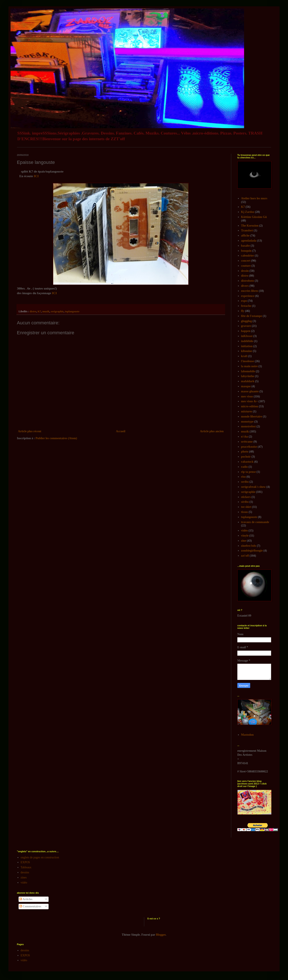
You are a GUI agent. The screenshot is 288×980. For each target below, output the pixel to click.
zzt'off (245, 556)
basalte (246, 246)
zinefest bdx (249, 546)
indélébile (247, 341)
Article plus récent (30, 431)
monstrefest (249, 426)
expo (244, 301)
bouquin (246, 251)
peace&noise (249, 447)
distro (33, 311)
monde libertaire (252, 417)
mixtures (247, 411)
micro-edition (250, 406)
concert (246, 261)
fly (243, 311)
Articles (26, 899)
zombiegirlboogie (252, 551)
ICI (37, 176)
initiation (247, 346)
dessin (245, 271)
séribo (245, 502)
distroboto (248, 281)
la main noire (249, 366)
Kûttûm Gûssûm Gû (254, 217)
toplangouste (72, 311)
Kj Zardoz (248, 212)
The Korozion (250, 226)
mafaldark (248, 381)
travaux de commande (255, 522)
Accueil (121, 431)
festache (246, 306)
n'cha (245, 437)
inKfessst (247, 336)
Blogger (161, 935)
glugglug (247, 321)
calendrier (248, 256)
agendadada (249, 241)
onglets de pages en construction (40, 857)
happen (246, 331)
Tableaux (26, 867)
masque (246, 386)
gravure (246, 326)
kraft (244, 356)
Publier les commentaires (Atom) (56, 438)
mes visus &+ (250, 401)
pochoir (246, 457)
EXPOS (25, 862)
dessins (25, 872)
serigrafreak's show (253, 487)
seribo (245, 482)
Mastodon (247, 735)
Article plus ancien (212, 431)
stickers (246, 497)
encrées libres (250, 291)
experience (248, 296)
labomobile (248, 371)
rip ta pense (249, 472)
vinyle (245, 536)
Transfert (247, 230)
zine (244, 541)
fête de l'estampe (252, 316)
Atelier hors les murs (254, 198)
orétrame (247, 442)
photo (245, 452)
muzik (46, 311)
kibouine (247, 351)
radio (245, 467)
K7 (39, 311)
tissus (245, 512)
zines (24, 877)
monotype (247, 422)
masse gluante (250, 391)
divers (245, 286)
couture (246, 266)
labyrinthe (248, 376)
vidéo (245, 531)
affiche (245, 236)
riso (244, 477)
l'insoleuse (248, 361)
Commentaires (30, 906)
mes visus (247, 396)
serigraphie (57, 311)
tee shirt (246, 507)
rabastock (247, 462)
